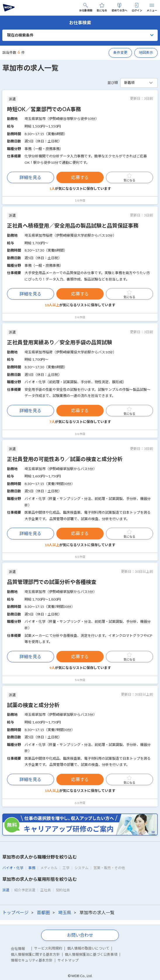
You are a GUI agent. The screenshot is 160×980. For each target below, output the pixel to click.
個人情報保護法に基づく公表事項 (91, 954)
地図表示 (146, 53)
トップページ (15, 912)
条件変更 (120, 53)
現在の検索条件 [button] (20, 35)
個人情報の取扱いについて (88, 948)
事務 (32, 868)
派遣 (6, 890)
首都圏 (43, 912)
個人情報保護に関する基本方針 (35, 954)
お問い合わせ (80, 935)
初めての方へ (119, 7)
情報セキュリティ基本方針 (32, 960)
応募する (80, 177)
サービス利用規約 (48, 948)
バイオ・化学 (13, 868)
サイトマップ (68, 960)
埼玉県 (65, 912)
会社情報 (18, 949)
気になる (102, 7)
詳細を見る (31, 177)
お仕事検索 (86, 7)
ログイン (137, 7)
